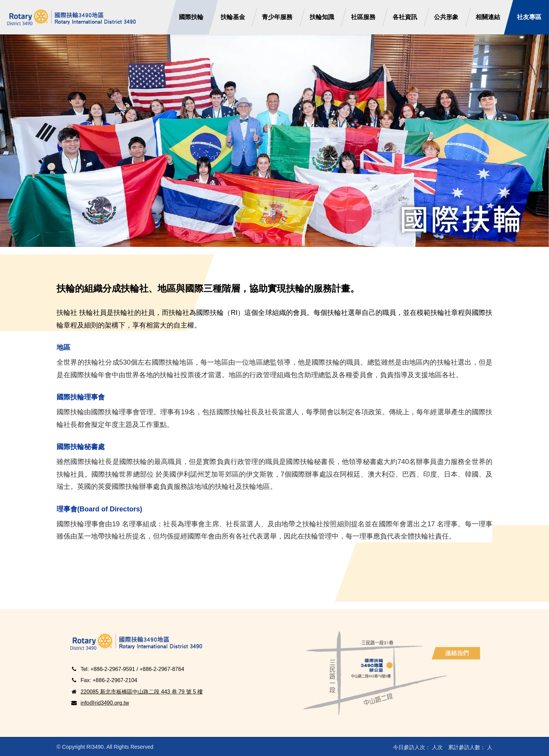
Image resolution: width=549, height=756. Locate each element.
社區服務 (363, 17)
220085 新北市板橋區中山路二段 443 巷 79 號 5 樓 (149, 684)
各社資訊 (405, 17)
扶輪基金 (233, 17)
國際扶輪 (191, 17)
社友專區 (527, 17)
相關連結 (488, 17)
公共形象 (446, 17)
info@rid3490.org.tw (126, 691)
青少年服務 (277, 17)
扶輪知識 (322, 17)
